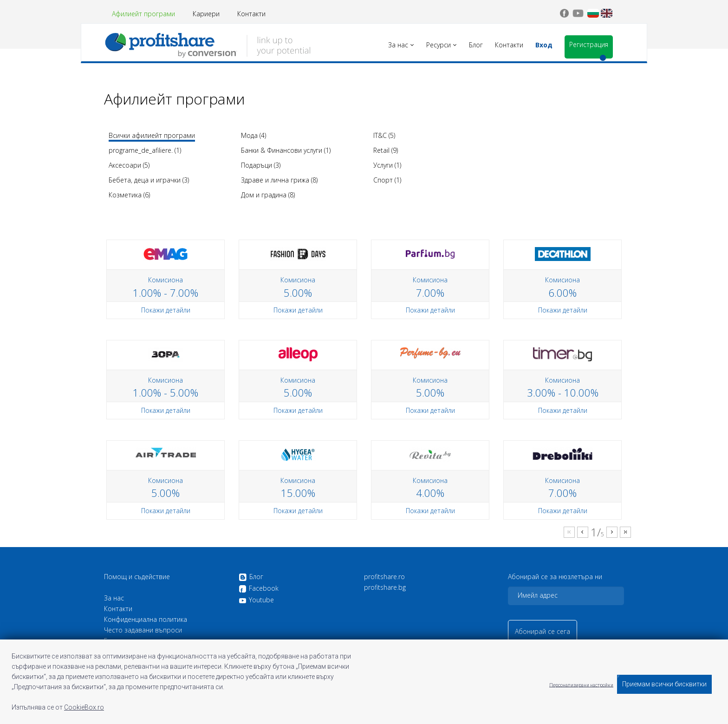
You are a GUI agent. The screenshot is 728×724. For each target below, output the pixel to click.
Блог (251, 577)
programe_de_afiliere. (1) (145, 150)
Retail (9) (386, 150)
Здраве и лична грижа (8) (279, 180)
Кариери (206, 14)
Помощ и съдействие (137, 577)
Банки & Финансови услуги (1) (286, 150)
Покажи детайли (166, 310)
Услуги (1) (387, 165)
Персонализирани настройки (581, 685)
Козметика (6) (129, 195)
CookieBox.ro (84, 707)
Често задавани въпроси (143, 630)
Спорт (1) (387, 180)
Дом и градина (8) (268, 195)
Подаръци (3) (261, 165)
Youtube (256, 600)
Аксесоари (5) (129, 165)
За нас (114, 598)
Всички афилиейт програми (152, 135)
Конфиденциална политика (146, 620)
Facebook (259, 589)
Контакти (251, 14)
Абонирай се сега (543, 631)
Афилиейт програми (143, 14)
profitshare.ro (384, 577)
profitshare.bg (385, 587)
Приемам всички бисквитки (664, 684)
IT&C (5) (384, 135)
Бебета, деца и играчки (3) (149, 180)
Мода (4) (253, 135)
